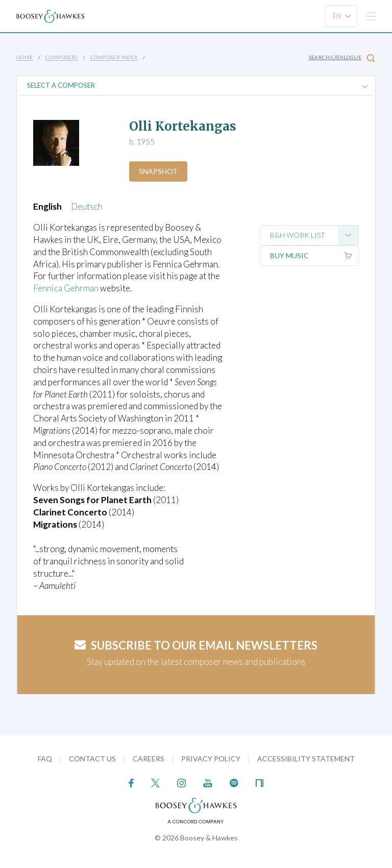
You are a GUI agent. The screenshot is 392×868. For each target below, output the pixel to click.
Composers (62, 57)
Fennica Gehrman (66, 288)
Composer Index (114, 57)
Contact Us (92, 759)
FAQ (45, 759)
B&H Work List (314, 235)
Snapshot (158, 171)
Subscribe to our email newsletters (196, 645)
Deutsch (87, 206)
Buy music (314, 256)
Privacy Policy (211, 759)
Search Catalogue (342, 58)
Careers (149, 759)
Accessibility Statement (306, 759)
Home (25, 57)
